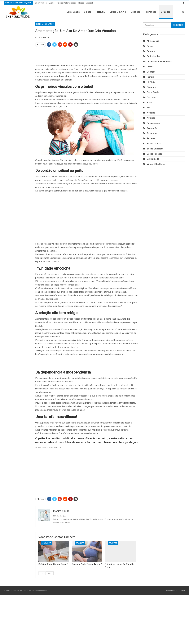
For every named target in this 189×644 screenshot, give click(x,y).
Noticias (151, 113)
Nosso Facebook (86, 3)
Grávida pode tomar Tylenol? (87, 564)
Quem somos (41, 3)
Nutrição (151, 118)
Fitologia (151, 87)
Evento (52, 3)
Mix (149, 108)
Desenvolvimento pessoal (160, 61)
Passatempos (154, 123)
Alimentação (153, 41)
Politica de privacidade (67, 3)
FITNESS (100, 12)
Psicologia (152, 133)
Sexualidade (153, 159)
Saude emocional (155, 149)
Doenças (136, 12)
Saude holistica (155, 154)
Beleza (88, 12)
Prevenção (151, 12)
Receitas (151, 138)
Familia (39, 24)
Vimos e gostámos (156, 164)
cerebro (151, 51)
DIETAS (150, 67)
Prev (42, 573)
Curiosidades (154, 56)
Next (50, 573)
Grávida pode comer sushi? (53, 564)
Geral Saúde (73, 12)
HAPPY (150, 103)
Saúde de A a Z (118, 12)
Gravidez (166, 12)
